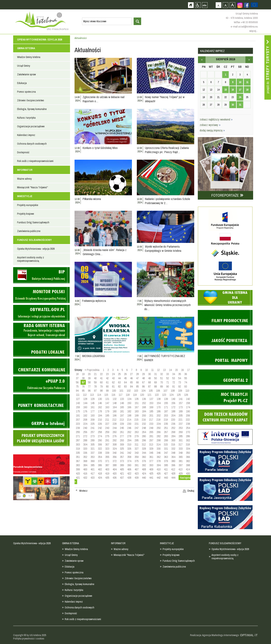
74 (186, 382)
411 (166, 469)
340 (115, 453)
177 (92, 411)
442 (159, 478)
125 (179, 395)
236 (173, 424)
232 (144, 424)
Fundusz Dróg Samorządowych (33, 222)
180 (115, 411)
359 (137, 457)
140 (173, 399)
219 (166, 420)
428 (173, 473)
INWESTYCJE (25, 196)
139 (166, 399)
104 (143, 391)
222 (188, 420)
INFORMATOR (25, 170)
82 (119, 386)
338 (100, 453)
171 (166, 407)
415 (78, 473)
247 (137, 428)
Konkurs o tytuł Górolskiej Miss (100, 148)
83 (125, 386)
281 (151, 436)
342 (129, 453)
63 (119, 382)
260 (115, 432)
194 (100, 415)
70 (161, 382)
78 (95, 386)
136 (144, 399)
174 (188, 407)
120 (142, 395)
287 (78, 440)
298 (159, 440)
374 (129, 461)
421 (122, 473)
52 (167, 378)
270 (188, 432)
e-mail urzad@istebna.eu (244, 26)
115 (106, 395)
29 (143, 374)
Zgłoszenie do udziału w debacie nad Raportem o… (104, 99)
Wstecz (83, 491)
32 (161, 374)
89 (161, 386)
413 (180, 469)
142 (188, 399)
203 (166, 415)
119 (135, 395)
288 (85, 440)
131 (107, 399)
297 (151, 440)
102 (129, 391)
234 (159, 424)
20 (89, 374)
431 (78, 478)
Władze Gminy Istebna (29, 57)
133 (122, 399)
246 (129, 428)
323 (107, 449)
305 (92, 444)
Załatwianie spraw (26, 74)
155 (166, 403)
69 (155, 382)
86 (143, 386)
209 (92, 420)
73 (180, 382)
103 (136, 391)
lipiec (202, 60)
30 (149, 374)
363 (166, 457)
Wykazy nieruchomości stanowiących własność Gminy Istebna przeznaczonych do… (167, 305)
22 (101, 374)
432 (85, 478)
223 (78, 424)
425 (151, 473)
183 (137, 411)
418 (100, 473)
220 (173, 420)
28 (137, 374)
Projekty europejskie (28, 205)
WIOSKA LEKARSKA (93, 356)
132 (115, 399)
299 (166, 440)
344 (144, 453)
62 (113, 382)
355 (107, 457)
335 (78, 453)
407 (137, 469)
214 (129, 420)
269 (181, 432)
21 (95, 374)
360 (144, 457)
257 (92, 432)
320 (85, 449)
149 (122, 403)
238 (188, 424)
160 (85, 407)
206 (188, 415)
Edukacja (22, 83)
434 (100, 478)
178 (100, 411)
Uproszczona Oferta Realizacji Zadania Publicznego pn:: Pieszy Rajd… (167, 150)
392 (144, 465)
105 (151, 391)
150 (129, 403)
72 (174, 382)
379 (166, 461)
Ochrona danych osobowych (32, 144)
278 (129, 436)
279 (137, 436)
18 (77, 374)
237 (181, 424)
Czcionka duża (232, 5)
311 (136, 444)
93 (186, 386)
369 (92, 461)
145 (92, 403)
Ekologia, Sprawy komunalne (32, 109)
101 (121, 391)
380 (173, 461)
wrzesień (249, 60)
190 (188, 411)
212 (114, 420)
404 (115, 469)
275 (107, 436)
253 (181, 428)
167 (137, 407)
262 (129, 432)
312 (144, 444)
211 (107, 420)
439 (137, 478)
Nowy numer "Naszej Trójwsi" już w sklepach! (165, 99)
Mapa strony (205, 5)
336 (85, 453)
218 (158, 420)
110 (187, 391)
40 (95, 378)
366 (188, 457)
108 (173, 391)
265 (151, 432)
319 (78, 449)
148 (115, 403)
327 (137, 449)
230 (129, 424)
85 (137, 386)
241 (92, 428)
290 (100, 440)
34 (174, 374)
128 (85, 399)
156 (173, 403)
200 (144, 415)
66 (137, 382)
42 (107, 378)
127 (78, 399)
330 (159, 449)
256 (85, 432)
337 (92, 453)
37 (77, 378)
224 (85, 424)
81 (113, 386)
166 (129, 407)
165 (122, 407)
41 (101, 378)
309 (122, 444)
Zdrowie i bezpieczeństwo (31, 100)
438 (129, 478)
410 (159, 469)
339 (107, 453)
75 (77, 386)
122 (157, 395)
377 (151, 461)
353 (92, 457)
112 (85, 395)
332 (173, 449)
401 (92, 469)
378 (159, 461)
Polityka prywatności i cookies (29, 639)
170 (159, 407)
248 (144, 428)
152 (144, 403)
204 (173, 415)
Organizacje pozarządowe (31, 126)
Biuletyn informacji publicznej (41, 275)
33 (167, 374)
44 (119, 378)
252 (173, 428)
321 (92, 449)
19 (83, 374)
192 (85, 415)
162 (100, 407)
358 (129, 457)
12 (158, 370)
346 (159, 453)
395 (166, 465)
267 (166, 432)
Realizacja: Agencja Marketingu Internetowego (215, 635)
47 (137, 378)
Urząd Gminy (24, 66)
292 (115, 440)
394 (159, 465)
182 (129, 411)
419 (107, 473)
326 (129, 449)
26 (125, 374)
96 (89, 391)
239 (78, 428)
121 (149, 395)
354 (100, 457)
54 (180, 378)
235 (166, 424)
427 (166, 473)
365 (181, 457)
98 (101, 391)
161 (92, 407)
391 (137, 465)
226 (100, 424)
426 (159, 473)
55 (186, 378)
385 (92, 465)
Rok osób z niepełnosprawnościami (35, 161)
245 (122, 428)
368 (85, 461)
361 (151, 457)
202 (159, 415)
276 (115, 436)
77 (89, 386)
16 (182, 370)
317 (180, 444)
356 (115, 457)
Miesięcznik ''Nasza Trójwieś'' (33, 187)
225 (92, 424)
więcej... (254, 31)
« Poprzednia (92, 370)
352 (85, 457)
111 (78, 395)
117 (120, 395)
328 (144, 449)
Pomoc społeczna (26, 92)
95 (83, 391)
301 (181, 440)
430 (188, 473)
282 (159, 436)
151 (137, 403)
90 (167, 386)
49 (149, 378)
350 (188, 453)
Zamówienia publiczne (29, 231)
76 (83, 386)
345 (151, 453)
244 (115, 428)
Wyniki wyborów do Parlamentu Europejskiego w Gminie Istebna (163, 249)
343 (137, 453)
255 (78, 432)
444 (173, 478)
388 (115, 465)
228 (115, 424)
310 (129, 444)
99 (107, 391)
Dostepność (23, 152)
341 (122, 453)
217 (151, 420)
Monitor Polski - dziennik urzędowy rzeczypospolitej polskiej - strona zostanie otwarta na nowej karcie (41, 295)
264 (144, 432)
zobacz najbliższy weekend (216, 119)
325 (122, 449)
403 (107, 469)
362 (159, 457)
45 (125, 378)
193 (92, 415)
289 (92, 440)
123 (164, 395)
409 (151, 469)
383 (78, 465)
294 (129, 440)
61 (107, 382)
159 (78, 407)
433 (92, 478)
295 (137, 440)
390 (129, 465)
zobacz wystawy (210, 125)
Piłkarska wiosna (92, 199)
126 (186, 395)
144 (85, 403)
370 (100, 461)
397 (181, 465)
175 (78, 411)
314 (158, 444)
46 (131, 378)
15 (176, 370)
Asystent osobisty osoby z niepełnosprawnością (31, 259)
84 (131, 386)
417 (92, 473)
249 (151, 428)
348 (173, 453)
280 (144, 436)
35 (180, 374)
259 (107, 432)
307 (107, 444)
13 (164, 370)
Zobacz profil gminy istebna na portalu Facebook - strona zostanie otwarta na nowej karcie (247, 5)
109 (180, 391)
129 (92, 399)
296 (144, 440)
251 (166, 428)
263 (137, 432)
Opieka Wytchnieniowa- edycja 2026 (40, 40)
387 (107, 465)
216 (144, 420)
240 (85, 428)
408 (144, 469)
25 (119, 374)
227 (107, 424)
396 (173, 465)
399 (78, 469)
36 (186, 374)
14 (170, 370)
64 (125, 382)
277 (122, 436)
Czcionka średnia (225, 5)
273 (92, 436)
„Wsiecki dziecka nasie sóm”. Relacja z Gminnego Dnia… (105, 252)
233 (151, 424)
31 (155, 374)
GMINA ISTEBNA (26, 48)
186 (159, 411)
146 (100, 403)
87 (149, 386)
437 (122, 478)
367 (78, 461)
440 (144, 478)
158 (188, 403)
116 (113, 395)
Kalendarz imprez (26, 135)
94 (77, 391)
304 (85, 444)
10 (146, 370)
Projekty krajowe (26, 214)
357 (122, 457)
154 (159, 403)
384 (85, 465)
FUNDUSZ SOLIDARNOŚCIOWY (34, 240)
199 (137, 415)
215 (136, 420)
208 (85, 420)
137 (151, 399)
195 (107, 415)
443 (166, 478)
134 (129, 399)
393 (151, 465)
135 (137, 399)
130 (100, 399)
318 (188, 444)
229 (122, 424)
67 (143, 382)
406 (129, 469)
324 (115, 449)
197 (122, 415)
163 (107, 407)
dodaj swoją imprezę (212, 130)
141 (181, 399)
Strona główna (191, 5)
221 (180, 420)
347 (166, 453)
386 (100, 465)
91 (174, 386)
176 (85, 411)
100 (114, 391)
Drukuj (191, 491)
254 (188, 428)
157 (181, 403)
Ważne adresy (24, 179)
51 (161, 378)
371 (107, 461)
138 (159, 399)
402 (100, 469)
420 (115, 473)
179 (107, 411)
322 (100, 449)
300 (173, 440)
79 (101, 386)
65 (131, 382)
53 (174, 378)
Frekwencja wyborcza (94, 301)
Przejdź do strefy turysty (268, 67)
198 (129, 415)
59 (95, 382)
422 (129, 473)
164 (115, 407)
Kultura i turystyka (26, 118)
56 (77, 382)
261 (122, 432)
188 (173, 411)
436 (115, 478)
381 (181, 461)
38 (83, 378)
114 (99, 395)
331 (166, 449)
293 (122, 440)
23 (107, 374)
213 (122, 420)
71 (167, 382)
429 (181, 473)
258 (100, 432)
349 (181, 453)
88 (155, 386)
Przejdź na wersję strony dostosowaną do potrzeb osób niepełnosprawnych (198, 5)
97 (95, 391)
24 (113, 374)
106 (158, 391)
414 (188, 469)
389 (122, 465)
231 (137, 424)
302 (188, 440)
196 (115, 415)
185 (151, 411)
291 (107, 440)
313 (151, 444)
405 (122, 469)
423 (137, 473)
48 (143, 378)
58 (89, 382)
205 (181, 415)
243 (107, 428)
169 (151, 407)
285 (181, 436)
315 (166, 444)
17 (188, 370)
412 (173, 469)
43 (113, 378)
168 (144, 407)
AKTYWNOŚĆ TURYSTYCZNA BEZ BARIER (165, 358)
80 (107, 386)
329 (151, 449)
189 (181, 411)
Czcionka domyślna (218, 5)
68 (149, 382)
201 (151, 415)
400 (85, 469)
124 (171, 395)
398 (188, 465)
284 (173, 436)
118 (128, 395)
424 (144, 473)
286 (188, 436)
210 (100, 420)
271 (78, 436)
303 (78, 444)
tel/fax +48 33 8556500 (246, 22)
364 (173, 457)
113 (92, 395)
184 (144, 411)
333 (181, 449)
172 (173, 407)
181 (122, 411)
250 (159, 428)
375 (137, 461)
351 (78, 457)
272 (85, 436)
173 (181, 407)
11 (152, 370)
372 (115, 461)
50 (155, 378)
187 (166, 411)
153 (151, 403)
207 (78, 420)
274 (100, 436)
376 (144, 461)
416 (85, 473)
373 (122, 461)
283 (166, 436)
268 (173, 432)
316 (173, 444)
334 (188, 449)
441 (151, 478)
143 (78, 403)
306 (100, 444)
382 (188, 461)
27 (131, 374)
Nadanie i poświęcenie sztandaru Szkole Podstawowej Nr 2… (167, 201)
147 (107, 403)
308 (115, 444)
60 (101, 382)
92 (180, 386)
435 (107, 478)
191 (78, 415)
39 (89, 378)
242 (100, 428)
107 (165, 391)
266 (159, 432)
